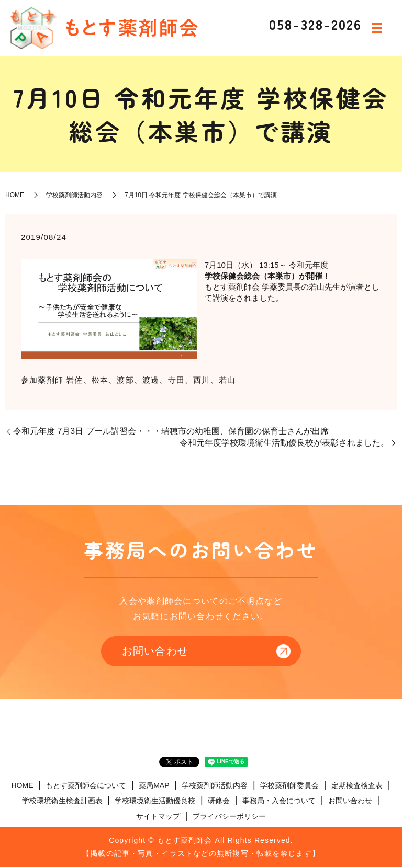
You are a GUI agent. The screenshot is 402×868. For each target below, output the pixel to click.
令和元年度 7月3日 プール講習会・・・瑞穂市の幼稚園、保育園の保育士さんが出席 (171, 431)
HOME (15, 195)
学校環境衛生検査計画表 (62, 802)
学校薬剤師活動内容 (74, 195)
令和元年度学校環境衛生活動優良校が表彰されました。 (284, 443)
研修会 (219, 802)
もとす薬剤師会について (86, 786)
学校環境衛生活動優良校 (155, 802)
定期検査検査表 (357, 786)
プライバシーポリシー (229, 817)
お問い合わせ (154, 652)
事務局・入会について (279, 802)
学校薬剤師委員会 (289, 786)
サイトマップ (158, 817)
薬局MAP (154, 786)
